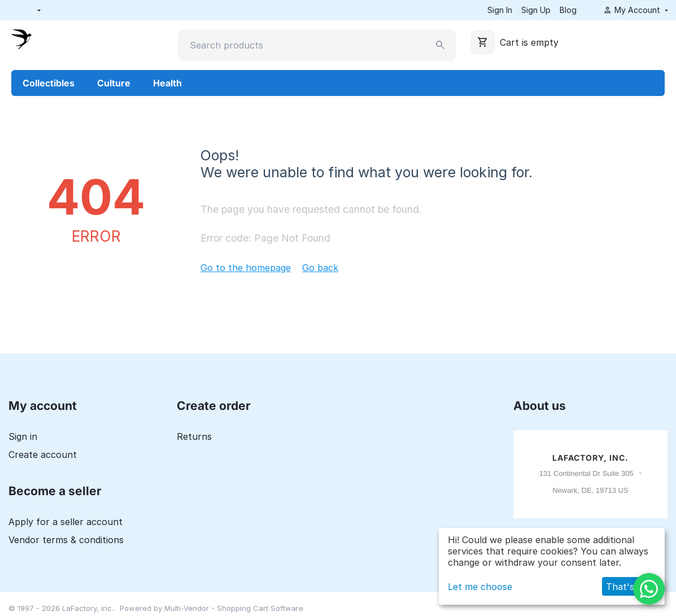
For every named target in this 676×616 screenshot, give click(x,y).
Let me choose (480, 587)
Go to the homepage (246, 268)
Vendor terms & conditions (66, 540)
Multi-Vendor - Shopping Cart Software (234, 608)
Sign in (23, 436)
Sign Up (536, 10)
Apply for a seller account (66, 522)
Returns (194, 436)
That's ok (627, 587)
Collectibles (49, 83)
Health (167, 83)
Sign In (500, 10)
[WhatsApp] (649, 589)
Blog (568, 10)
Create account (43, 455)
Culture (114, 83)
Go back (320, 268)
